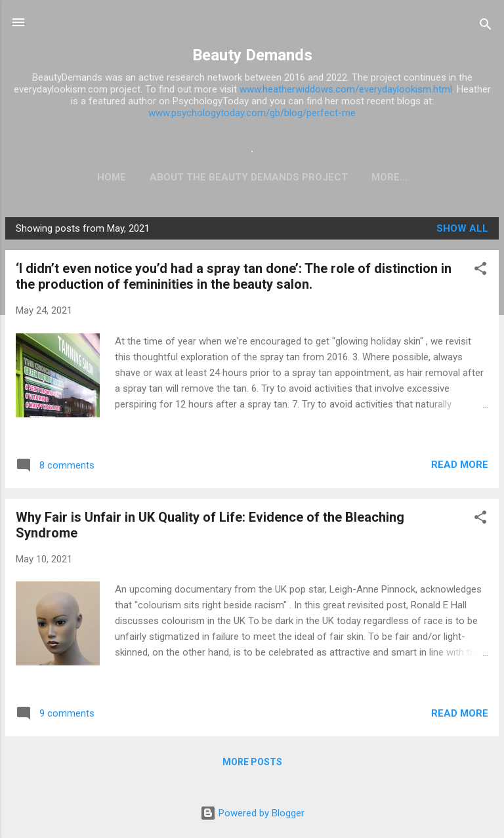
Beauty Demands (252, 55)
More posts (252, 765)
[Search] (486, 27)
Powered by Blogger (252, 813)
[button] (480, 273)
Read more (460, 467)
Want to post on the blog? (389, 177)
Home (54, 177)
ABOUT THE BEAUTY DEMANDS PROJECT (192, 177)
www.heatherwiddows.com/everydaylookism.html (346, 89)
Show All (462, 231)
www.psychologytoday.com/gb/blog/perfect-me (252, 113)
